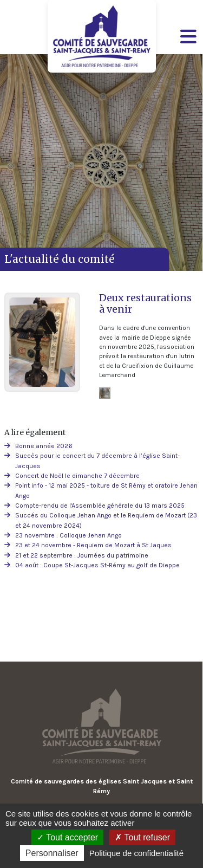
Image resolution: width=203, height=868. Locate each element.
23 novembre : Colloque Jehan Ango (68, 535)
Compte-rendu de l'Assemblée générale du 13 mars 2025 (100, 506)
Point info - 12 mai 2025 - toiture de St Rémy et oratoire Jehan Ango (106, 490)
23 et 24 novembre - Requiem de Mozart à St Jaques (93, 545)
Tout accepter (67, 837)
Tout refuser (142, 837)
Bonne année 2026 (44, 446)
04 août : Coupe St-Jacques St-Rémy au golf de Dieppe (97, 565)
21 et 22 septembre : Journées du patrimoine (82, 555)
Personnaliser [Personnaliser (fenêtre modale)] (52, 853)
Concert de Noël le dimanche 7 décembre (77, 476)
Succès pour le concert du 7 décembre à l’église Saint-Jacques (97, 461)
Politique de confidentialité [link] (136, 853)
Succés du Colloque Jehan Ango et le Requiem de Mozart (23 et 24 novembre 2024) (106, 520)
